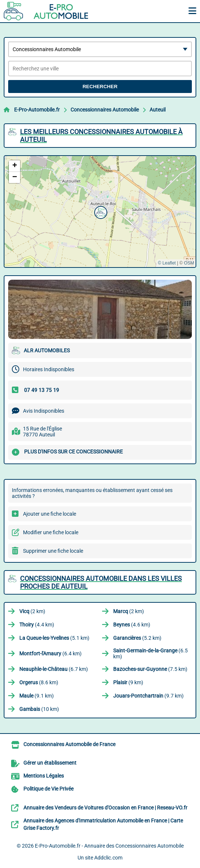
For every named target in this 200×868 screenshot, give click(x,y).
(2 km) (32, 611)
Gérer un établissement (50, 763)
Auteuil (158, 110)
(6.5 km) (150, 654)
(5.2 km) (137, 638)
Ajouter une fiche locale (50, 514)
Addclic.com (108, 858)
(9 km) (128, 682)
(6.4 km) (50, 654)
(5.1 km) (54, 638)
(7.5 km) (150, 669)
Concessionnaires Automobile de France (69, 744)
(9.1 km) (37, 696)
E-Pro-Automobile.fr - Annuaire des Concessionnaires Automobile (109, 846)
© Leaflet (167, 263)
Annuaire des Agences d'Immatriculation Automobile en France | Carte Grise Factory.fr (103, 824)
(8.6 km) (39, 682)
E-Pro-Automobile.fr (37, 110)
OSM (189, 263)
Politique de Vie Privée (48, 789)
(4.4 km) (37, 625)
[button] (100, 212)
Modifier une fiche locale (51, 532)
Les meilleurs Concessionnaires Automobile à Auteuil (101, 136)
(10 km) (39, 709)
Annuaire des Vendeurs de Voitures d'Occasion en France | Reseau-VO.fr (105, 808)
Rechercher (100, 87)
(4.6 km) (132, 625)
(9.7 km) (148, 696)
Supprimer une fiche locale (53, 551)
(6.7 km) (54, 669)
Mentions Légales (44, 776)
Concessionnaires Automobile (105, 110)
